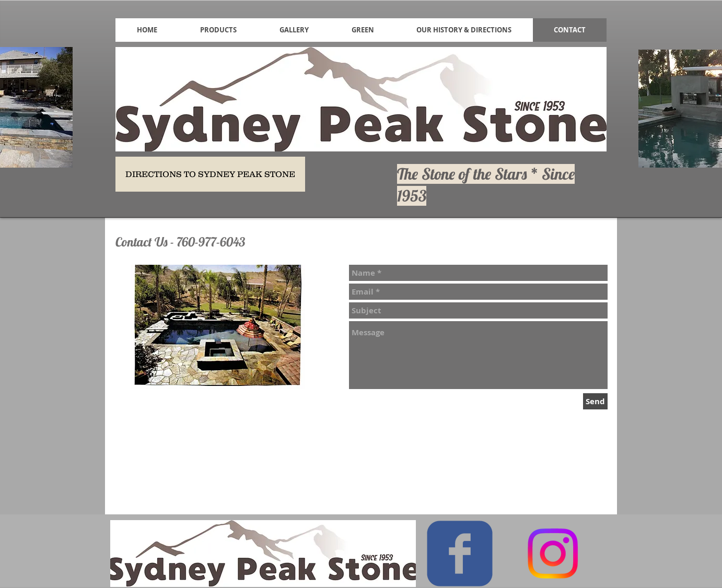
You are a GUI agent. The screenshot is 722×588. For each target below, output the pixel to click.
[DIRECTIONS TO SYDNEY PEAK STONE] (210, 174)
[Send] (595, 401)
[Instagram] (553, 554)
